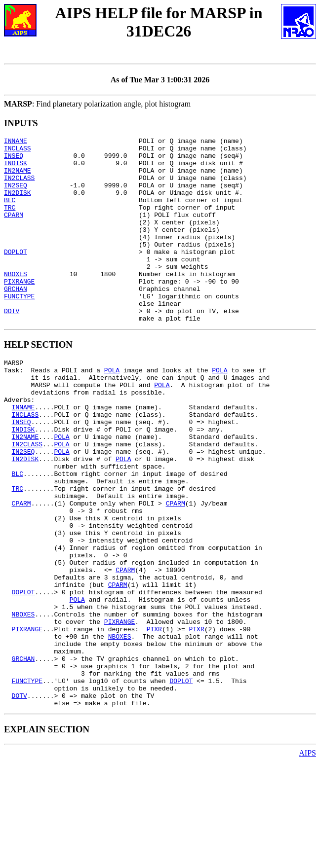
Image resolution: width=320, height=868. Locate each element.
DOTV (12, 346)
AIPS (307, 859)
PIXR (154, 721)
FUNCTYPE (19, 328)
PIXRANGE (19, 311)
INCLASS (18, 151)
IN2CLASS (19, 186)
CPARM (14, 231)
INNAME (16, 142)
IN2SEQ (16, 195)
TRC (10, 222)
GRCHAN (16, 320)
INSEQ (14, 160)
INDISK (16, 169)
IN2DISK (18, 204)
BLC (10, 213)
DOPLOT (16, 275)
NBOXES (16, 302)
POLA (112, 410)
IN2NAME (18, 178)
